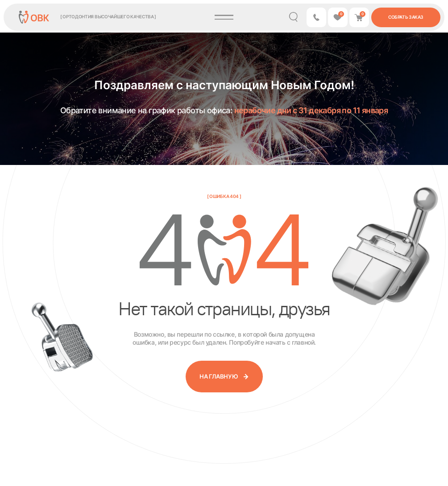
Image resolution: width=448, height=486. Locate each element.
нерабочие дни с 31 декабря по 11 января (311, 110)
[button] (316, 17)
